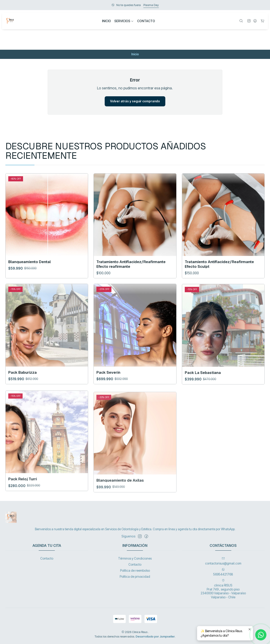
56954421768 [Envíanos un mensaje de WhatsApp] (223, 572)
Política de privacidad (135, 576)
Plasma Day (151, 5)
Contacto (47, 558)
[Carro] (263, 21)
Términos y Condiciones (135, 558)
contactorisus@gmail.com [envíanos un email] (223, 561)
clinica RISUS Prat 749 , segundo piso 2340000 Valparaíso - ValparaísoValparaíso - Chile (223, 589)
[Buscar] (241, 21)
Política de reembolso (135, 570)
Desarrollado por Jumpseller (155, 636)
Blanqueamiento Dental (30, 281)
